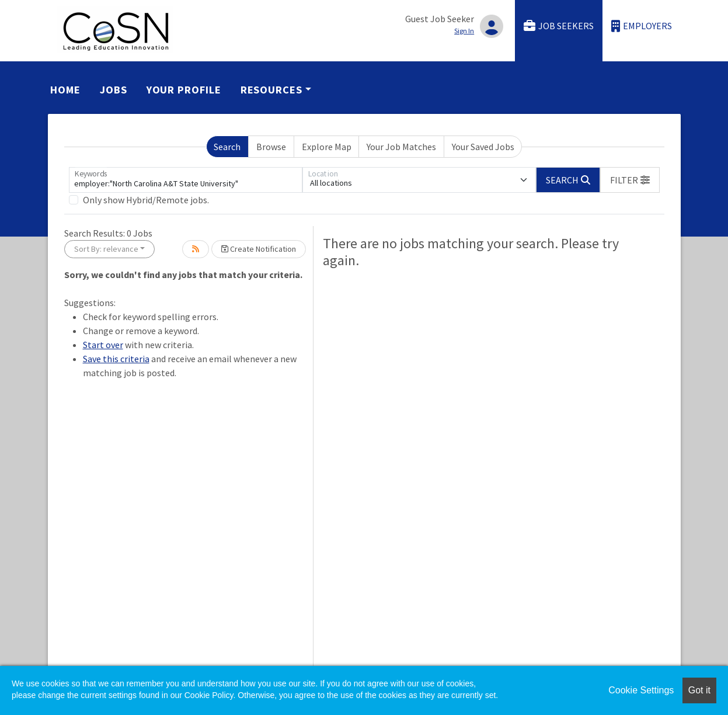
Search (227, 147)
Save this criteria (116, 359)
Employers (642, 26)
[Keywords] (186, 180)
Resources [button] (271, 90)
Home (65, 90)
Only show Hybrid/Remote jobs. (146, 200)
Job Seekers (559, 26)
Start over (103, 345)
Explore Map (327, 147)
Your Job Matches (401, 147)
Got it (699, 690)
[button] (630, 180)
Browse (271, 147)
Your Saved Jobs (483, 147)
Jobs (114, 90)
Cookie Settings (641, 690)
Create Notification (259, 249)
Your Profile (184, 90)
